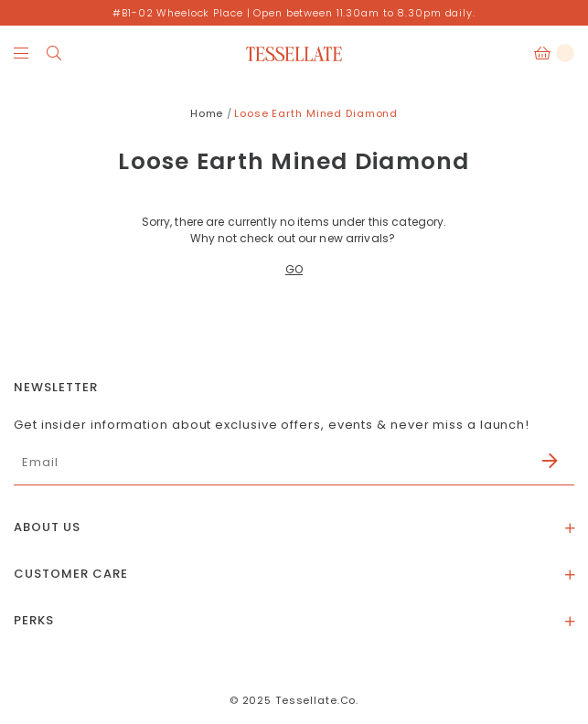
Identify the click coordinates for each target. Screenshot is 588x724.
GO (294, 269)
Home (207, 113)
